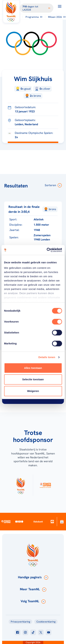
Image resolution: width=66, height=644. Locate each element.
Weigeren (33, 391)
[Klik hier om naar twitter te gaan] (41, 632)
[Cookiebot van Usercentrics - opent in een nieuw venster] (47, 250)
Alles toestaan (33, 368)
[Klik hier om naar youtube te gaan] (49, 632)
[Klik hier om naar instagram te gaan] (25, 632)
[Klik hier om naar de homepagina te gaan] (11, 12)
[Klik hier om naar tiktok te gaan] (33, 632)
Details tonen (47, 357)
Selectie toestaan (33, 379)
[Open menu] (60, 6)
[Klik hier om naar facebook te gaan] (18, 632)
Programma (34, 17)
